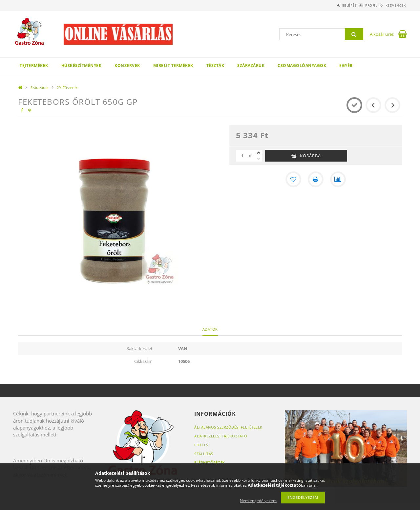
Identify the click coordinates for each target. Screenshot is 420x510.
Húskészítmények (82, 66)
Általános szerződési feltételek (228, 427)
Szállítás (204, 454)
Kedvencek (392, 5)
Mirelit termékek (173, 66)
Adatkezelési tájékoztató (221, 436)
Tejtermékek (34, 66)
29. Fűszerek (67, 88)
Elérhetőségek (210, 463)
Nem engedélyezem (258, 501)
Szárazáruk (251, 66)
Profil (360, 5)
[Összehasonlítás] (338, 179)
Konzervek (127, 66)
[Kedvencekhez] (293, 179)
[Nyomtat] (316, 179)
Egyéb (346, 66)
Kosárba (310, 156)
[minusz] (259, 159)
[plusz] (259, 153)
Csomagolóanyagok (302, 66)
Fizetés (201, 445)
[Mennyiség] (242, 156)
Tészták (215, 66)
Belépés (331, 5)
